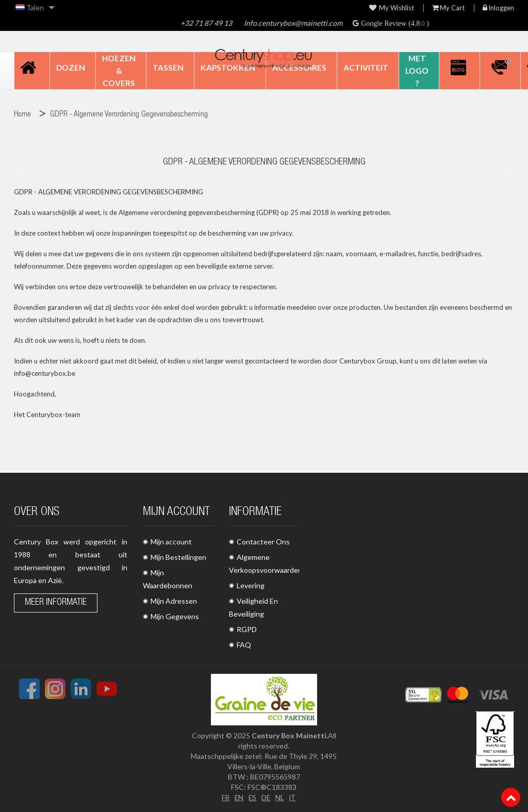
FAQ (244, 645)
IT (294, 797)
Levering (251, 585)
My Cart (448, 8)
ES (252, 797)
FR (224, 797)
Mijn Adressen (174, 601)
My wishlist (392, 8)
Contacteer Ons (263, 542)
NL (280, 797)
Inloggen (498, 8)
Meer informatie (56, 603)
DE (266, 797)
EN (238, 797)
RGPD (247, 629)
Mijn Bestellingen (178, 557)
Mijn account (171, 542)
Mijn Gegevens (175, 616)
